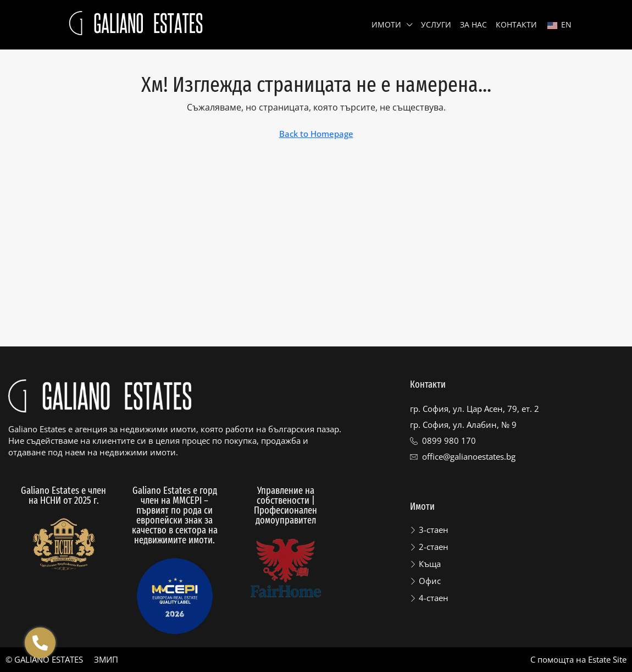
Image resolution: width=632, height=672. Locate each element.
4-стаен (434, 598)
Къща (430, 564)
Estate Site (607, 659)
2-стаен (434, 547)
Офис (430, 581)
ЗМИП (106, 659)
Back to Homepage (316, 134)
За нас (473, 24)
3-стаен (434, 530)
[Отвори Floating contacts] (40, 643)
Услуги (436, 24)
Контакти (516, 24)
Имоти (386, 24)
